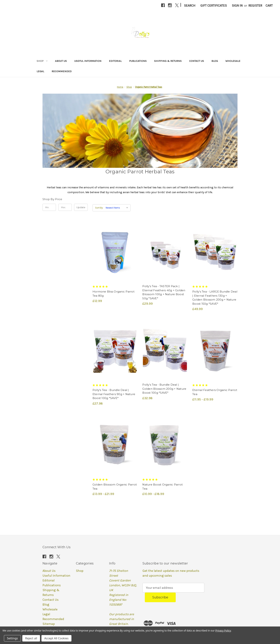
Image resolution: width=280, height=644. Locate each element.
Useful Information (88, 61)
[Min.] (49, 207)
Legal (40, 71)
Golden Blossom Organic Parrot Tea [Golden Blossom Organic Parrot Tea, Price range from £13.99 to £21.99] (115, 487)
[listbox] (118, 208)
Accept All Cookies (56, 638)
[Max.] (65, 207)
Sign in (237, 6)
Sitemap (49, 624)
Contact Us (197, 61)
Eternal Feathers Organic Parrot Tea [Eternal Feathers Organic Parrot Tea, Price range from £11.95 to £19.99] (215, 392)
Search (190, 6)
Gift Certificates (214, 6)
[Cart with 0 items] (269, 6)
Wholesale (233, 61)
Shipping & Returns (168, 61)
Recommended (62, 71)
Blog (215, 61)
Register (255, 6)
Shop (42, 61)
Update (81, 207)
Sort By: (99, 208)
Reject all (31, 638)
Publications (138, 61)
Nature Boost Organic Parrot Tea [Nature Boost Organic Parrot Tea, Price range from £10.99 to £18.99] (162, 487)
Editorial (115, 61)
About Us (61, 61)
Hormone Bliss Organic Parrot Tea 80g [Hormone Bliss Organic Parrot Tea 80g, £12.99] (113, 294)
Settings (12, 638)
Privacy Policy (223, 631)
